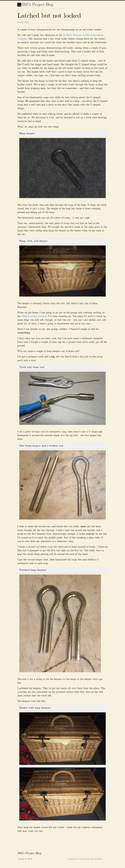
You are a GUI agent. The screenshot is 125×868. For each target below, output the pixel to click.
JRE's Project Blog (37, 5)
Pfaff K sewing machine (34, 316)
